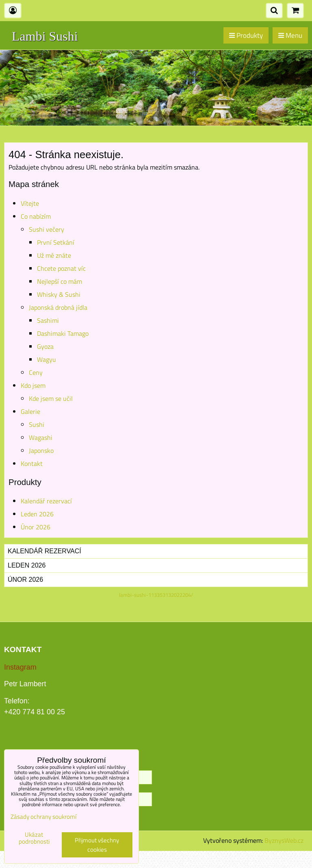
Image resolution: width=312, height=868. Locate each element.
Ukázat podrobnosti (34, 838)
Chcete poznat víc (61, 268)
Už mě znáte (54, 255)
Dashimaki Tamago (63, 333)
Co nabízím (36, 216)
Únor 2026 (36, 527)
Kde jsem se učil (51, 398)
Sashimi (48, 320)
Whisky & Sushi (59, 294)
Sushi (37, 424)
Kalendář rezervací (46, 501)
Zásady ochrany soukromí (43, 817)
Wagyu (47, 359)
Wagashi (41, 437)
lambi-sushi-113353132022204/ (156, 595)
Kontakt (32, 463)
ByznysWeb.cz (284, 840)
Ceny (36, 372)
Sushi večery (47, 229)
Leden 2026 (37, 514)
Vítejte (30, 203)
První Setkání (56, 242)
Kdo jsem (33, 385)
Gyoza (45, 346)
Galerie (30, 411)
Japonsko (41, 450)
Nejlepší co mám (60, 281)
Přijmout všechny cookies (97, 845)
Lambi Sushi (45, 36)
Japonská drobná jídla (58, 307)
